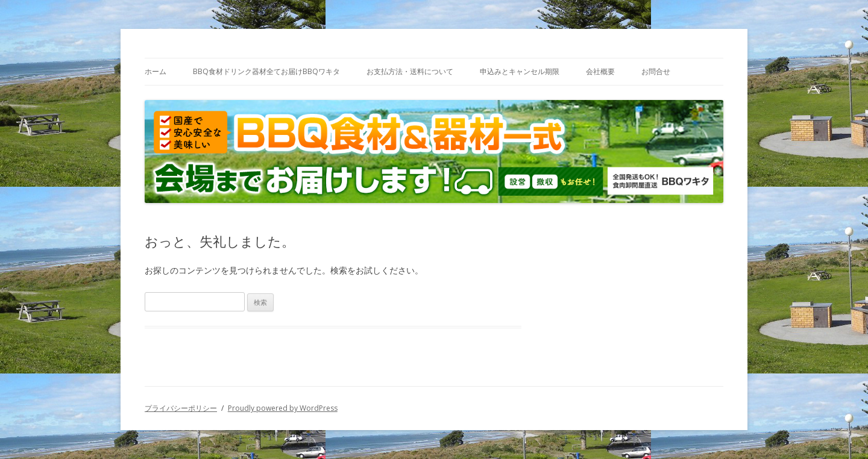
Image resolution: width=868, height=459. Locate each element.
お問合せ (656, 71)
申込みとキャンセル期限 (520, 71)
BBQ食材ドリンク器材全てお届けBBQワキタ (266, 71)
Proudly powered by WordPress (283, 408)
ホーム (156, 71)
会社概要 (600, 71)
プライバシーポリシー (181, 408)
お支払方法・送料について (410, 71)
